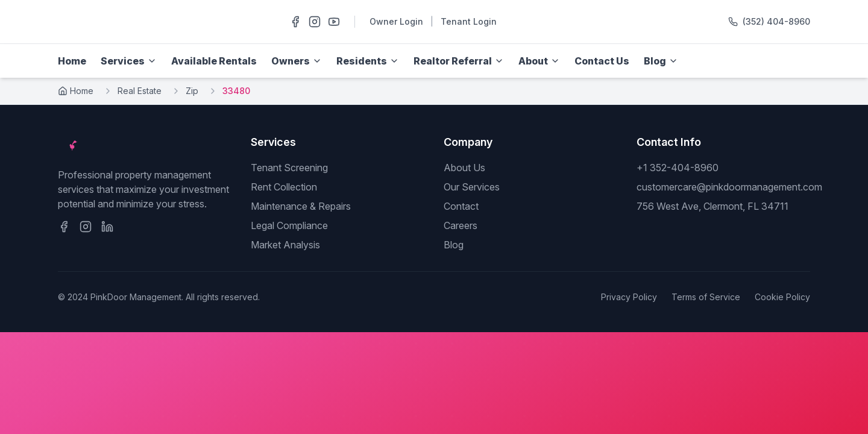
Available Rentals (214, 61)
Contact (461, 206)
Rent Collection (284, 187)
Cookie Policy (782, 297)
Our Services (472, 187)
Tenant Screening (289, 168)
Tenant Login (469, 21)
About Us (464, 168)
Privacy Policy (629, 297)
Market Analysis (285, 245)
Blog (454, 245)
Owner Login (396, 21)
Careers (461, 225)
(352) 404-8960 (776, 21)
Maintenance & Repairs (301, 206)
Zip (192, 91)
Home (72, 61)
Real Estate (140, 91)
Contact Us (602, 61)
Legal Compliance (289, 225)
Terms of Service (706, 297)
